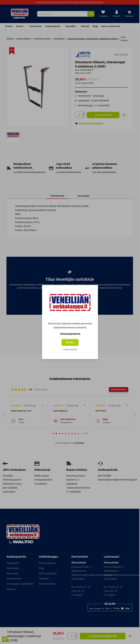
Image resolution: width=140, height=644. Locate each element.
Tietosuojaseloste (70, 334)
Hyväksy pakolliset (70, 349)
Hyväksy (70, 342)
